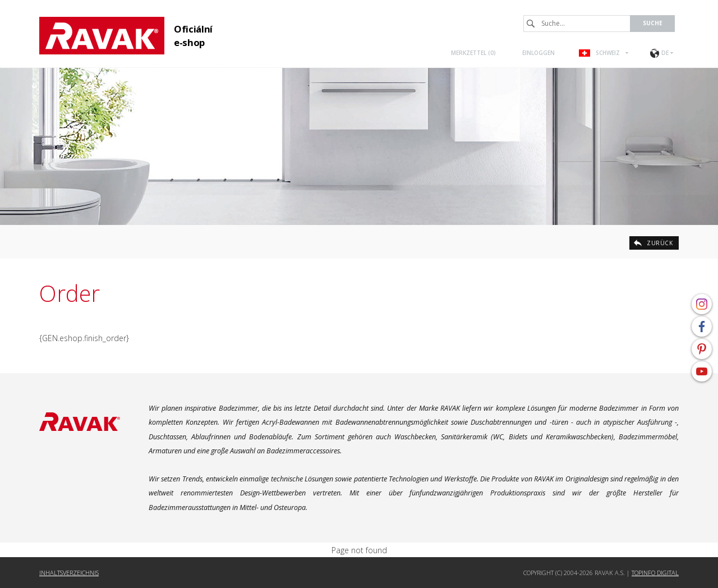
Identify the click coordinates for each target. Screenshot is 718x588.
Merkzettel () (473, 53)
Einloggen (538, 53)
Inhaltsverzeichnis (69, 573)
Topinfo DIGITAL (655, 573)
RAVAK (102, 36)
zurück (660, 243)
